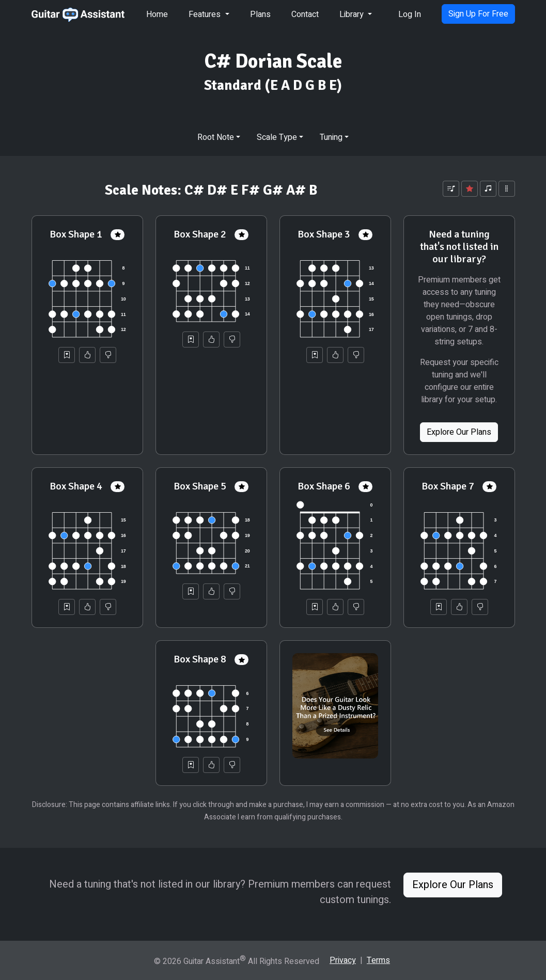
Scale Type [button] (277, 137)
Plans (260, 14)
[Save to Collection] (67, 355)
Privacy (343, 960)
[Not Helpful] (108, 355)
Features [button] (206, 14)
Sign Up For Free (478, 14)
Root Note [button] (216, 137)
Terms (378, 960)
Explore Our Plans (459, 432)
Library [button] (353, 14)
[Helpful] (87, 355)
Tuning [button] (331, 137)
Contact (305, 14)
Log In (410, 14)
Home (157, 14)
